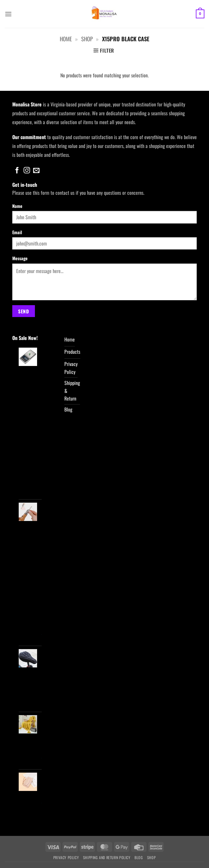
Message (20, 258)
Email (17, 232)
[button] (8, 14)
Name (17, 206)
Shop (87, 39)
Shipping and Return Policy (107, 857)
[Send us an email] (36, 171)
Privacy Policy (66, 857)
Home (66, 39)
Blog (139, 857)
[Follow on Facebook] (17, 171)
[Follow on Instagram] (27, 171)
